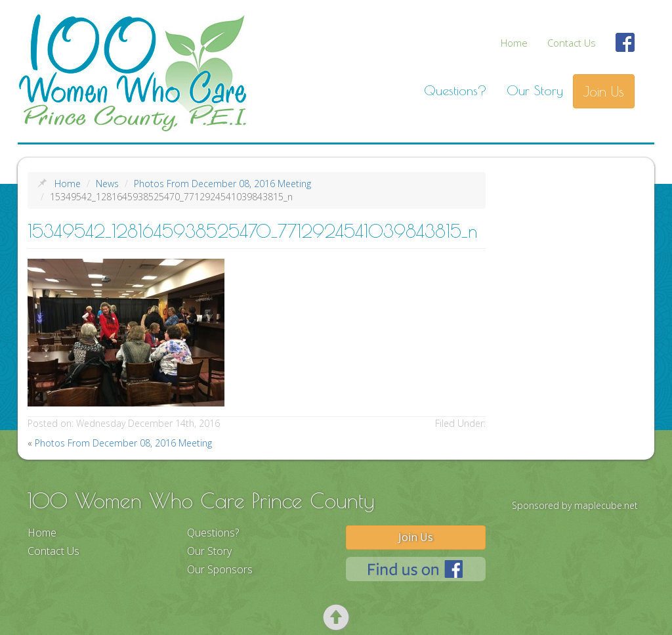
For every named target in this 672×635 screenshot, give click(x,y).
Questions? (455, 90)
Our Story (535, 90)
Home (514, 43)
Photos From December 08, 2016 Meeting (222, 184)
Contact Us (572, 43)
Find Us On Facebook (625, 50)
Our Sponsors (220, 569)
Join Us (604, 91)
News (107, 184)
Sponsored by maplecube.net (575, 505)
